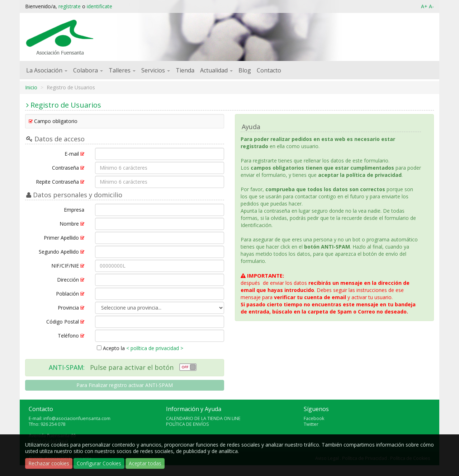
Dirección (71, 280)
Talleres (122, 70)
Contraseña (68, 168)
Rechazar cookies (49, 463)
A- (431, 6)
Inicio (31, 87)
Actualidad (216, 70)
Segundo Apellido (61, 252)
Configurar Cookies (99, 463)
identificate (100, 6)
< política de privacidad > (155, 348)
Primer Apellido (64, 238)
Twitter (311, 424)
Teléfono (71, 336)
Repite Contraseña (60, 182)
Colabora (88, 70)
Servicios (156, 70)
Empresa (74, 210)
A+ (424, 6)
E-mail (74, 154)
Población (70, 294)
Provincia (71, 308)
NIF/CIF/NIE (68, 266)
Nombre (72, 224)
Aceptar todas (145, 463)
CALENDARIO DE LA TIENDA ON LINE (203, 418)
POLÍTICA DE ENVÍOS (188, 424)
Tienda (185, 70)
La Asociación (47, 70)
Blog (245, 70)
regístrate (70, 6)
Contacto (269, 70)
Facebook (314, 418)
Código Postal (65, 322)
